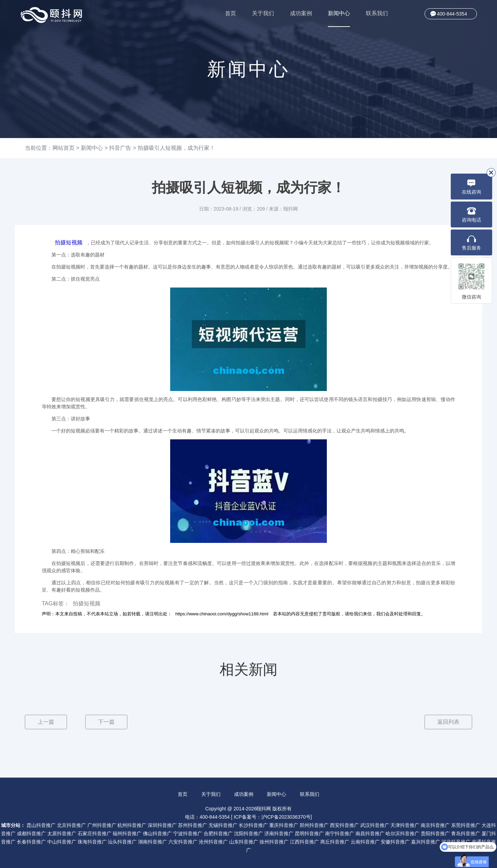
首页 (231, 13)
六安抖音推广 (183, 842)
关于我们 (263, 13)
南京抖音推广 (435, 825)
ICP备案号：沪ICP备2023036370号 (272, 817)
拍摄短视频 (69, 242)
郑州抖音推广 (314, 825)
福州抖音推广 (127, 833)
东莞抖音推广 (466, 825)
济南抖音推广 (279, 833)
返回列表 (448, 722)
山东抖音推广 (244, 842)
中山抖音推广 (62, 842)
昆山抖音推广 (41, 825)
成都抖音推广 (31, 833)
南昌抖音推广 (370, 833)
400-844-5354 (452, 14)
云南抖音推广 (365, 842)
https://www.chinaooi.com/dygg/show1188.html (222, 614)
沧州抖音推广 (213, 842)
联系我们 (377, 13)
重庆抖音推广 (284, 825)
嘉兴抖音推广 (426, 842)
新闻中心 (339, 19)
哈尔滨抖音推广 (402, 833)
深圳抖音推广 (162, 825)
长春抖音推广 (31, 842)
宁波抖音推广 (188, 833)
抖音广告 (120, 148)
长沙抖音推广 (253, 825)
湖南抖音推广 (153, 842)
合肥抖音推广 (218, 833)
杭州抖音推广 (132, 825)
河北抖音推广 (456, 842)
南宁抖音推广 (340, 833)
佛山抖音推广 (157, 833)
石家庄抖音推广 (95, 833)
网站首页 (64, 148)
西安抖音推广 (344, 825)
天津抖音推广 (405, 825)
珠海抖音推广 (92, 842)
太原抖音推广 (62, 833)
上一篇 (46, 722)
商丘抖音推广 (335, 842)
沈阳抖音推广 (248, 833)
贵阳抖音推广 (435, 833)
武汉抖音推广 (375, 825)
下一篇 (106, 722)
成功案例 (301, 13)
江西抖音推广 (304, 842)
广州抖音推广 (102, 825)
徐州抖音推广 (274, 842)
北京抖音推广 (71, 825)
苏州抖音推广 (193, 825)
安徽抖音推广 (395, 842)
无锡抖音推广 (223, 825)
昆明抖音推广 (309, 833)
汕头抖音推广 (122, 842)
